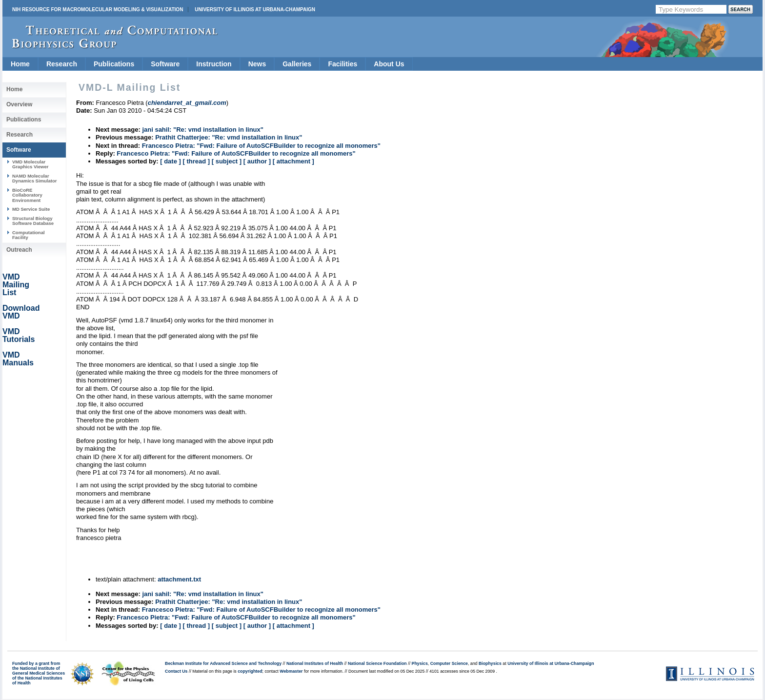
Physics (420, 663)
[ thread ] (196, 161)
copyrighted (250, 671)
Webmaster (291, 671)
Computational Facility (29, 235)
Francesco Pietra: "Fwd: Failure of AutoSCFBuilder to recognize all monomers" (261, 146)
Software (165, 64)
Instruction (214, 64)
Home (20, 64)
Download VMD (21, 312)
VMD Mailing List (16, 285)
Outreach (19, 250)
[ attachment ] (293, 161)
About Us (389, 64)
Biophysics (490, 663)
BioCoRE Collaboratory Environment (27, 195)
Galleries (297, 64)
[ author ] (257, 161)
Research (62, 64)
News (257, 64)
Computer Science (449, 663)
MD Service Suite (31, 209)
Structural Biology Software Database (33, 221)
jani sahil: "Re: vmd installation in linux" (203, 130)
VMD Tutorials (19, 335)
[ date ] (171, 161)
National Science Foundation (377, 663)
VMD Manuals (18, 359)
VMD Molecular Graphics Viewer (30, 164)
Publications (114, 64)
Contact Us (176, 671)
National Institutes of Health (315, 663)
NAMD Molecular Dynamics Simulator (35, 178)
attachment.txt (179, 579)
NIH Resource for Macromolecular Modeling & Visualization (98, 10)
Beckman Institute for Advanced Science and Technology (223, 663)
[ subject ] (227, 161)
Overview (19, 104)
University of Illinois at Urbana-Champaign (255, 10)
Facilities (342, 64)
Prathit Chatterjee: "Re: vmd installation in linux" (229, 137)
